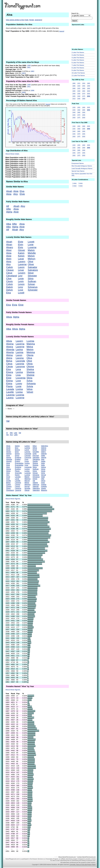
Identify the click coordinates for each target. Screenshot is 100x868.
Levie (21, 279)
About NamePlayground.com (67, 857)
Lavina (19, 350)
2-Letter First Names (78, 52)
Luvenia (20, 395)
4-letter (81, 186)
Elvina (9, 381)
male (27, 20)
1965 (84, 91)
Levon (21, 284)
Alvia (9, 194)
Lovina (19, 389)
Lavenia (10, 395)
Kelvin (21, 256)
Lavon (21, 267)
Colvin (9, 284)
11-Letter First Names (78, 75)
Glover (21, 250)
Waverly (44, 490)
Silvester (32, 276)
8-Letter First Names (78, 68)
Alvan (9, 245)
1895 (74, 91)
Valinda (44, 454)
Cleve (9, 273)
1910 (74, 99)
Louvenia (21, 378)
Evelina (18, 469)
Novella (27, 488)
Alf (8, 206)
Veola (43, 471)
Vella (43, 465)
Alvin (9, 259)
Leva (18, 369)
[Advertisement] (76, 6)
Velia (43, 463)
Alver (9, 250)
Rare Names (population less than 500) (82, 175)
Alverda (10, 350)
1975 (84, 96)
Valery (43, 452)
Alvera (10, 347)
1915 (79, 83)
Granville (18, 473)
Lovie (31, 245)
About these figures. (13, 499)
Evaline (18, 459)
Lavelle (10, 392)
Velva (29, 389)
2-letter (75, 186)
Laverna (20, 344)
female (32, 20)
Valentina (36, 488)
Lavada (10, 389)
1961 (29, 67)
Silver (31, 273)
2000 (88, 91)
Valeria (44, 448)
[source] (62, 31)
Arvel (8, 477)
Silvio (31, 279)
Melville (32, 253)
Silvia (29, 378)
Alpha (9, 212)
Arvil (8, 479)
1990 (88, 86)
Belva (9, 361)
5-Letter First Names (78, 60)
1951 (29, 87)
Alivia (9, 317)
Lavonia (20, 364)
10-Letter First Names (78, 73)
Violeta (44, 484)
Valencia (36, 484)
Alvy (16, 194)
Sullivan (32, 281)
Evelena (18, 467)
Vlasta (43, 488)
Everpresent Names (78, 163)
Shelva (30, 369)
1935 (79, 94)
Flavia (9, 386)
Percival (36, 456)
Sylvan (31, 284)
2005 (88, 94)
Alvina (9, 355)
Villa (43, 479)
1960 (84, 88)
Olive (31, 262)
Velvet (30, 392)
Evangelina (19, 463)
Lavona (20, 358)
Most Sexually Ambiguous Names (82, 166)
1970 (84, 94)
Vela (43, 459)
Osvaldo (36, 452)
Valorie (44, 457)
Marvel (27, 481)
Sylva (29, 381)
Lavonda (20, 361)
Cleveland (11, 276)
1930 (79, 91)
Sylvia (30, 386)
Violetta (44, 486)
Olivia (30, 364)
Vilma (43, 481)
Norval (27, 486)
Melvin (31, 256)
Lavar (21, 259)
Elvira (9, 384)
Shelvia (30, 372)
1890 (74, 88)
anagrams (38, 20)
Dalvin (9, 287)
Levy (20, 287)
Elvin (21, 245)
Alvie (16, 191)
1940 (79, 96)
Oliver (31, 264)
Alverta (10, 352)
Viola (43, 483)
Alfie (8, 209)
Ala (7, 435)
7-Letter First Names (78, 65)
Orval (35, 450)
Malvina (31, 344)
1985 (88, 83)
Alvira (9, 358)
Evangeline (19, 465)
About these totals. (12, 154)
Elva (22, 191)
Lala (15, 433)
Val (8, 421)
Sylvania (31, 384)
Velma (43, 467)
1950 (84, 83)
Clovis (9, 281)
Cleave (10, 270)
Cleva (9, 364)
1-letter (75, 183)
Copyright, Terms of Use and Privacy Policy (83, 865)
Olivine (30, 367)
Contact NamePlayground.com (86, 857)
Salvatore (33, 270)
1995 (88, 88)
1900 (74, 94)
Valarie (35, 483)
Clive (9, 279)
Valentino (45, 446)
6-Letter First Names (78, 63)
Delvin (9, 290)
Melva (30, 347)
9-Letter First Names (78, 70)
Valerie (44, 450)
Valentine (36, 490)
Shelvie (30, 375)
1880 (29, 65)
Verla (43, 473)
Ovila (35, 454)
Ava (11, 435)
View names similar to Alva (15, 20)
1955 (84, 86)
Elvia (14, 305)
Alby (8, 227)
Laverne (22, 264)
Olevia (30, 355)
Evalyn (17, 461)
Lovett (31, 242)
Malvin (31, 250)
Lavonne (20, 367)
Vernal (43, 475)
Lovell (21, 293)
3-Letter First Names (78, 55)
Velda (43, 461)
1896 (32, 90)
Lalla (16, 435)
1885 (74, 86)
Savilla (35, 461)
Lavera (10, 398)
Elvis (20, 247)
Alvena (10, 344)
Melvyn (32, 259)
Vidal (43, 477)
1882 (32, 71)
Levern (22, 273)
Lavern (22, 262)
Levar (21, 270)
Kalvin (21, 253)
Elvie (22, 194)
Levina (19, 372)
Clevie (9, 367)
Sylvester (33, 290)
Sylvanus (33, 287)
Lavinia (20, 352)
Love (21, 290)
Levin (21, 281)
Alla (11, 433)
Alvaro (10, 247)
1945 (79, 99)
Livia (18, 375)
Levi (20, 276)
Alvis (9, 262)
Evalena (18, 457)
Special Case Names (78, 171)
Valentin (36, 486)
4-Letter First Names (78, 58)
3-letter (81, 183)
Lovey (19, 384)
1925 (79, 88)
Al (7, 433)
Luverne (32, 247)
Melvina (31, 352)
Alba (9, 224)
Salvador (33, 267)
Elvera (10, 372)
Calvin (9, 267)
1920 (79, 86)
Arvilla (8, 481)
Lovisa (19, 392)
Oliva (29, 358)
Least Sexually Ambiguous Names (82, 168)
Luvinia (30, 341)
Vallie (43, 456)
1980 (84, 99)
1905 (74, 96)
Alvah (9, 191)
